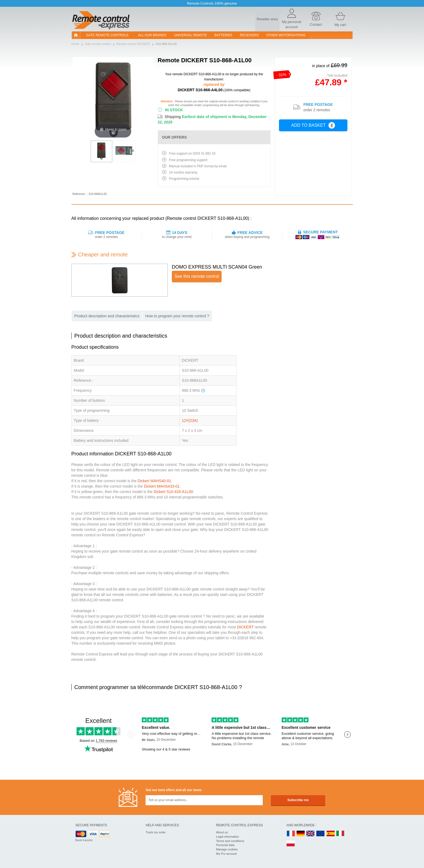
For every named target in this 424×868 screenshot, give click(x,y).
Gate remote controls (107, 35)
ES (331, 834)
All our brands (152, 35)
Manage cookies (227, 849)
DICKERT (245, 627)
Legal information (228, 837)
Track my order (156, 832)
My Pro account (226, 854)
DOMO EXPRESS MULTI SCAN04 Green (217, 267)
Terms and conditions (230, 841)
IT (340, 834)
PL (291, 844)
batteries (223, 35)
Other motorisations (286, 35)
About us (222, 832)
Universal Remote (190, 35)
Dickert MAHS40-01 (155, 481)
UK (311, 834)
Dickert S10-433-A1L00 (173, 492)
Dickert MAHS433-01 (162, 486)
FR (291, 834)
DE (301, 834)
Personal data (225, 845)
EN (321, 834)
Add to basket (313, 125)
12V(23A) (190, 420)
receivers (249, 35)
